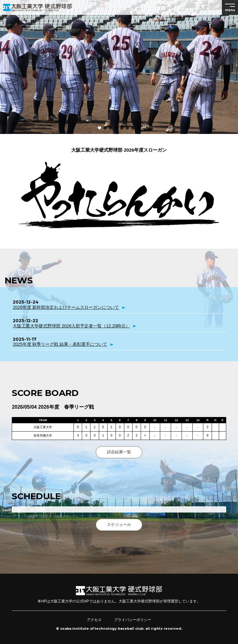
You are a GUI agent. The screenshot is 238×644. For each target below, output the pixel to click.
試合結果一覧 (119, 452)
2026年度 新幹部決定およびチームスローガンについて (66, 307)
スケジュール (119, 524)
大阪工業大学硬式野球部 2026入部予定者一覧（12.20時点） (71, 326)
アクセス (94, 620)
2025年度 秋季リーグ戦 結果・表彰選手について (60, 344)
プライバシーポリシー (133, 620)
